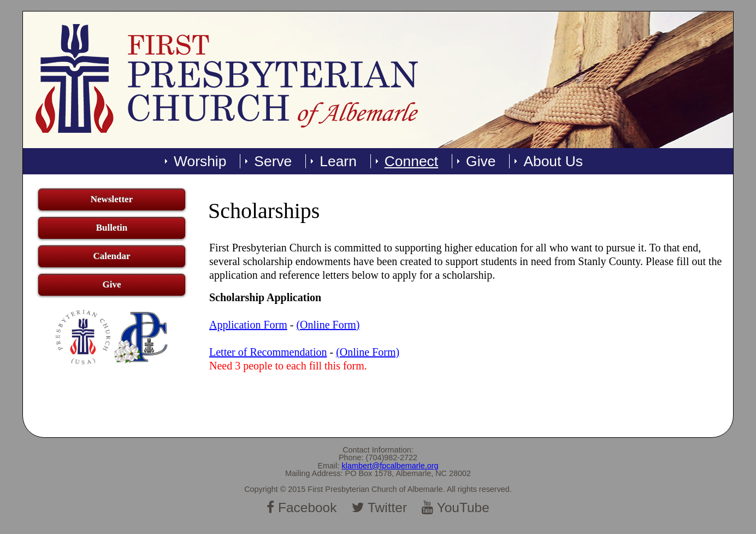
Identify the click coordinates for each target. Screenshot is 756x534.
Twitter (379, 507)
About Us (553, 161)
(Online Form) (328, 325)
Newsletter (112, 199)
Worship (200, 161)
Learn (338, 161)
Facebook (302, 507)
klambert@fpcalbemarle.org (390, 466)
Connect (411, 161)
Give (481, 161)
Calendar (111, 256)
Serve (273, 161)
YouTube (456, 507)
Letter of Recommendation (268, 352)
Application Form (248, 325)
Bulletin (112, 228)
